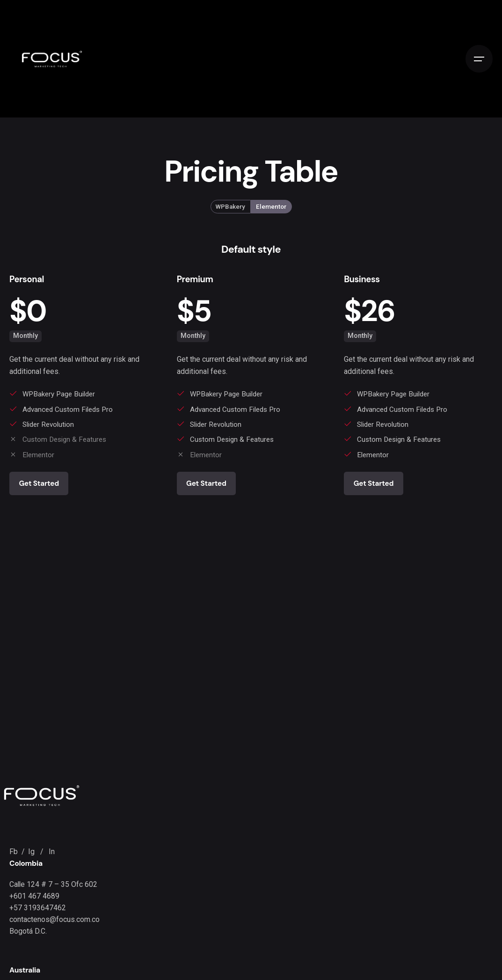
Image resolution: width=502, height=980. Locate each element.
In (52, 852)
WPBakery (230, 207)
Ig (32, 852)
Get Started (39, 483)
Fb (15, 852)
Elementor (271, 207)
